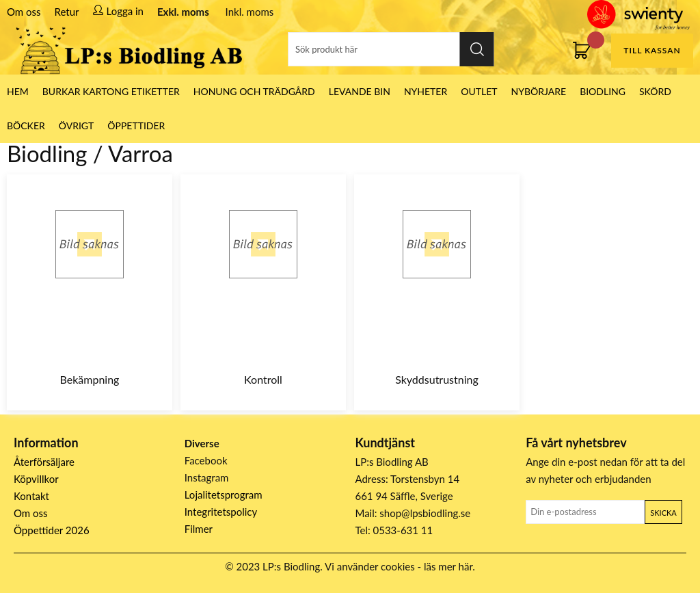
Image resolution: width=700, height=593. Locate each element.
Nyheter (426, 91)
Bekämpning (90, 379)
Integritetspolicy (221, 512)
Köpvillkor (36, 479)
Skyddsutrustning (437, 379)
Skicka (663, 513)
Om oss (24, 12)
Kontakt (31, 496)
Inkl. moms (250, 12)
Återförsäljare (44, 462)
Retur (67, 12)
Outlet (479, 91)
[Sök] (391, 49)
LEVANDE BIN (360, 91)
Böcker (26, 126)
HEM (18, 91)
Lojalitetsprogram (224, 495)
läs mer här (448, 566)
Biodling (603, 91)
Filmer (199, 529)
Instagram (207, 477)
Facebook (206, 460)
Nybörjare (539, 91)
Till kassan (652, 50)
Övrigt (77, 126)
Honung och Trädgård (254, 91)
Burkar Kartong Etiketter (111, 91)
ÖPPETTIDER (136, 126)
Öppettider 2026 (52, 530)
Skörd (655, 91)
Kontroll (263, 379)
